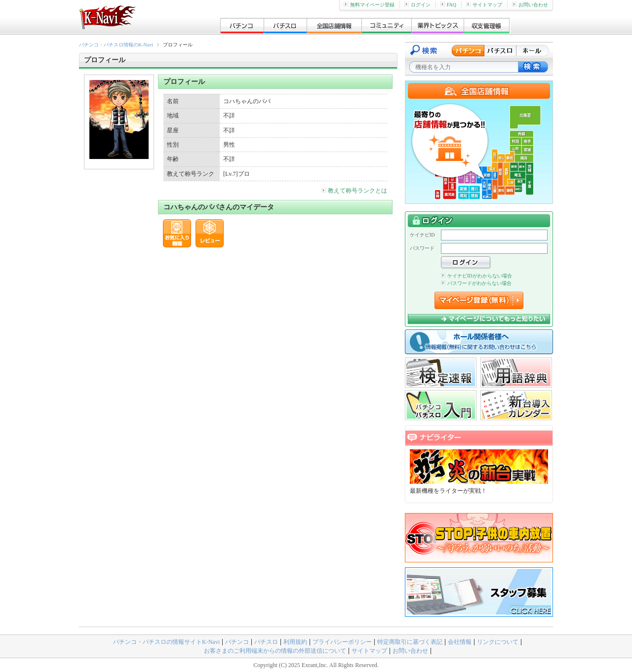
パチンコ (237, 642)
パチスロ (266, 642)
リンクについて (498, 642)
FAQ (448, 5)
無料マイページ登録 (369, 5)
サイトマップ (484, 5)
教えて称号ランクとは (354, 191)
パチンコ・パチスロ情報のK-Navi (116, 45)
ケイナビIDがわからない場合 (476, 276)
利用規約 (295, 642)
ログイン (417, 5)
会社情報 (460, 642)
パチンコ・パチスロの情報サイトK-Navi (166, 642)
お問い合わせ (530, 5)
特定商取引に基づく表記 (410, 642)
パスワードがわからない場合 (476, 283)
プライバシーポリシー (342, 642)
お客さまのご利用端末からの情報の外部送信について (275, 651)
